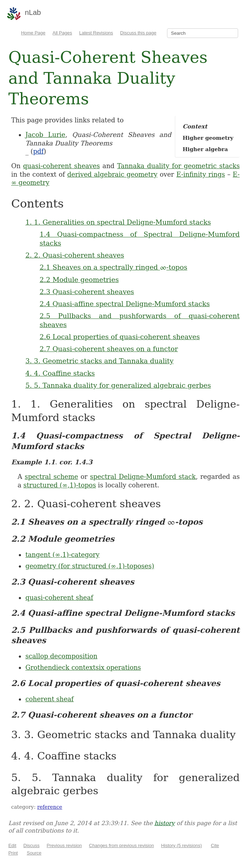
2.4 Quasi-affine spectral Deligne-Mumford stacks (125, 304)
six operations (118, 667)
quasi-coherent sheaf (59, 598)
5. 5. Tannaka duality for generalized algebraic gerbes (118, 385)
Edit (12, 845)
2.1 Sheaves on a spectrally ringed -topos (113, 267)
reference (50, 807)
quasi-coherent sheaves (61, 166)
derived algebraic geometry (112, 174)
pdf (38, 151)
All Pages (62, 33)
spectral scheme (51, 477)
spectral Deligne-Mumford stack (143, 477)
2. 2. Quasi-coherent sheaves (75, 255)
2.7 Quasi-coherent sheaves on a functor (109, 349)
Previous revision (64, 845)
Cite (215, 845)
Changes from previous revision (121, 845)
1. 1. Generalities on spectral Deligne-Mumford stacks (118, 222)
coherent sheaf (49, 699)
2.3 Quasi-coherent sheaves (87, 292)
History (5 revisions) (181, 845)
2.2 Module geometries (79, 280)
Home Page (33, 33)
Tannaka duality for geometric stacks (178, 166)
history (164, 823)
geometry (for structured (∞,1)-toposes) (90, 566)
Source (34, 853)
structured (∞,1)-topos (60, 485)
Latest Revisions (96, 33)
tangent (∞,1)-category (62, 555)
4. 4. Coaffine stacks (60, 373)
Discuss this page (138, 33)
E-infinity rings (201, 174)
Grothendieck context (60, 667)
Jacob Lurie (45, 135)
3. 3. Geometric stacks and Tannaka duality (99, 361)
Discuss (32, 845)
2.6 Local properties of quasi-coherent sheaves (120, 337)
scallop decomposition (61, 656)
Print (13, 853)
